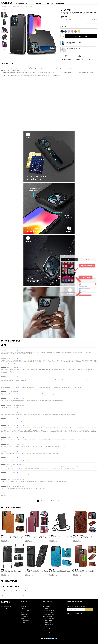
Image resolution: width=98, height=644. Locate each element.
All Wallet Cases (49, 608)
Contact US (24, 608)
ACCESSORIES (60, 3)
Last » (59, 501)
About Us (24, 606)
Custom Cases (48, 633)
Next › (53, 501)
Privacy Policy (25, 617)
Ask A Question (92, 345)
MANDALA (52, 569)
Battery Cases (48, 627)
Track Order (24, 615)
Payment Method (26, 621)
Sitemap (23, 623)
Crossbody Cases (49, 610)
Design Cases (48, 631)
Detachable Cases (49, 615)
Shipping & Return (26, 610)
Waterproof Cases (49, 625)
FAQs (23, 612)
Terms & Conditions (26, 619)
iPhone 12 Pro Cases (10, 6)
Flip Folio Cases (49, 612)
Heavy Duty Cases (49, 619)
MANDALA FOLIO (78, 535)
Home (2, 6)
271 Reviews (71, 20)
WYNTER (52, 535)
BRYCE (3, 535)
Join (89, 610)
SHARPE (76, 569)
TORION (28, 569)
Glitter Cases (48, 623)
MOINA (3, 569)
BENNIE (28, 535)
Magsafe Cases (48, 629)
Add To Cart (81, 36)
